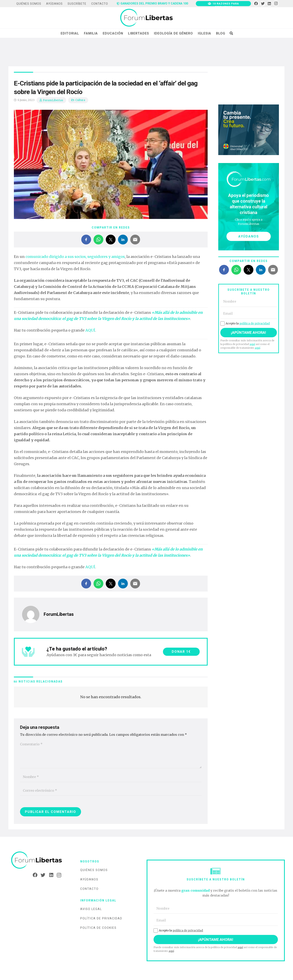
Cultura (80, 100)
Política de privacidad (101, 918)
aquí (252, 344)
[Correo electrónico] (111, 791)
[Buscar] (231, 33)
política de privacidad (255, 323)
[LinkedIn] (269, 4)
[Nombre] (111, 777)
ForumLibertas (53, 100)
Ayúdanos (89, 879)
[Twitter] (263, 4)
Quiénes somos (94, 870)
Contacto (89, 889)
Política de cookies (98, 928)
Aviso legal (91, 909)
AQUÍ (90, 330)
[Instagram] (276, 4)
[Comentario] (111, 754)
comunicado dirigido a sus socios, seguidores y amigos (75, 257)
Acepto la (245, 323)
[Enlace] (146, 18)
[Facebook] (256, 4)
